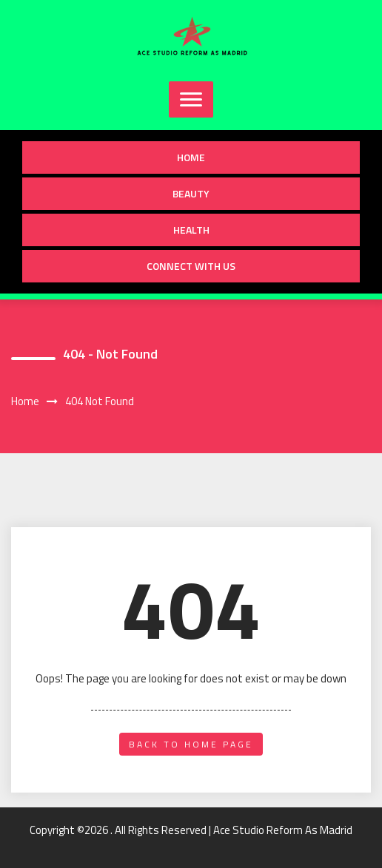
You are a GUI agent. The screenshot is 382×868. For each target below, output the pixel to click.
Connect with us (191, 266)
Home (191, 157)
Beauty (191, 193)
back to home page (191, 744)
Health (191, 230)
